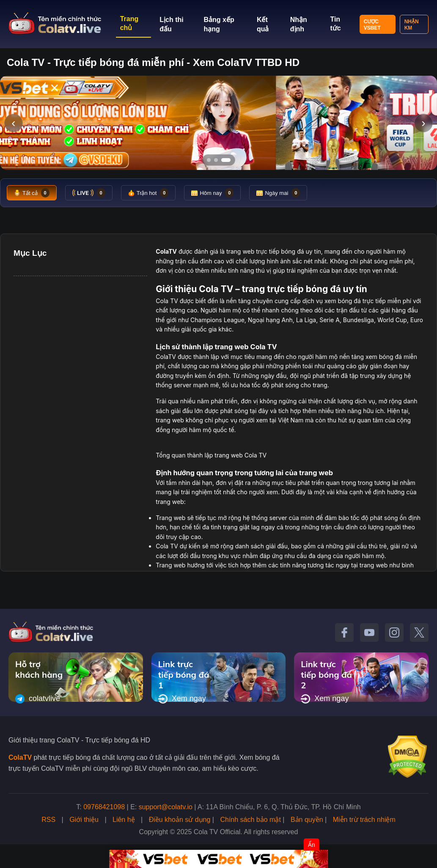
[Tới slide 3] (226, 160)
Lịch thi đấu (171, 24)
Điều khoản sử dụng (180, 820)
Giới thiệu (84, 820)
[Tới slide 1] (209, 160)
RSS (48, 820)
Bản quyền (307, 820)
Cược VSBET (372, 25)
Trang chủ (129, 23)
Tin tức (335, 24)
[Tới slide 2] (216, 160)
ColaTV (20, 757)
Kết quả (263, 24)
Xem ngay (182, 699)
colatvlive (38, 699)
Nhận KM (412, 25)
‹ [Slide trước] (13, 123)
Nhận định (299, 24)
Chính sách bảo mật (250, 820)
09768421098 (104, 807)
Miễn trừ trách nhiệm (364, 820)
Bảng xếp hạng (219, 24)
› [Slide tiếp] (423, 123)
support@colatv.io (166, 807)
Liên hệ (124, 820)
